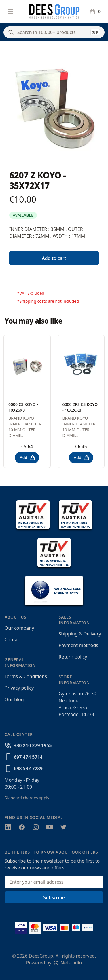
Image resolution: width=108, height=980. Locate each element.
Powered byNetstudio (54, 963)
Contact (13, 640)
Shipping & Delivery (80, 634)
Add (28, 458)
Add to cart (54, 258)
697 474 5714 (28, 757)
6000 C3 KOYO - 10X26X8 (23, 407)
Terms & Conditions (26, 676)
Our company (19, 628)
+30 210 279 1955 (33, 745)
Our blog (14, 699)
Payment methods (78, 645)
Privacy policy (19, 688)
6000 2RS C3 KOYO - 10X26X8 (80, 407)
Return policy (73, 657)
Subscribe (54, 897)
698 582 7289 (28, 768)
